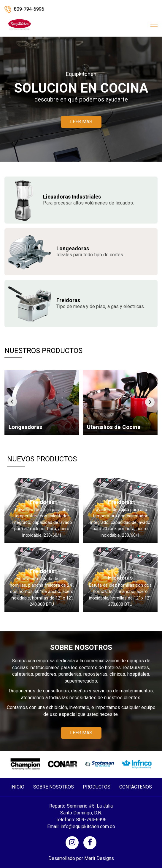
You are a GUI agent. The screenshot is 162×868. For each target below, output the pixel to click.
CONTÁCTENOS (136, 787)
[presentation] (12, 402)
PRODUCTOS (97, 787)
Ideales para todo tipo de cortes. (90, 252)
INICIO (17, 787)
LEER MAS (81, 122)
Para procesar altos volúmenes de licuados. (88, 200)
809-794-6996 (24, 9)
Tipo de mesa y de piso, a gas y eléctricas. (101, 304)
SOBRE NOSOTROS (54, 787)
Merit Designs (99, 858)
